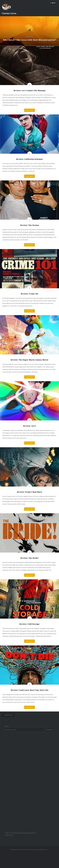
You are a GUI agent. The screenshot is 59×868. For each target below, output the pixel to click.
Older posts (8, 715)
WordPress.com (44, 850)
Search (7, 726)
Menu (54, 3)
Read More (30, 110)
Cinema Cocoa (9, 13)
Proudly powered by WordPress (20, 850)
